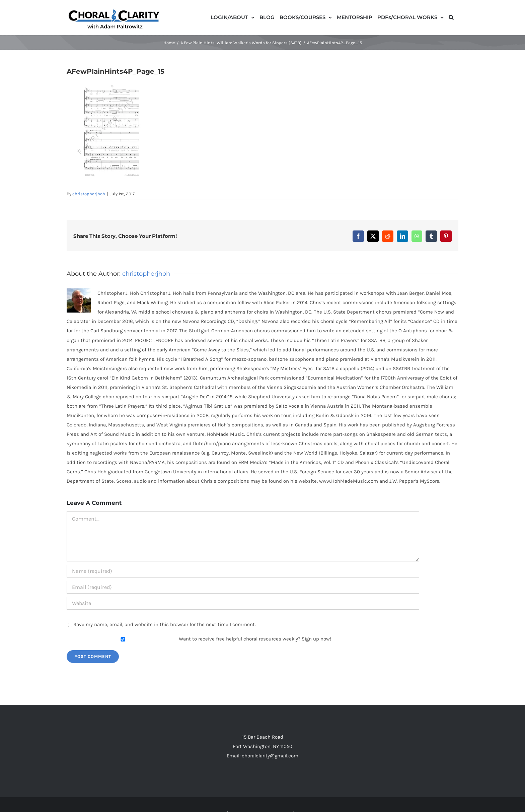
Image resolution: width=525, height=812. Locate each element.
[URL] (243, 603)
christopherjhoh (89, 194)
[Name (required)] (243, 571)
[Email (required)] (243, 587)
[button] (451, 17)
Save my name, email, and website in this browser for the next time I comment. (165, 624)
